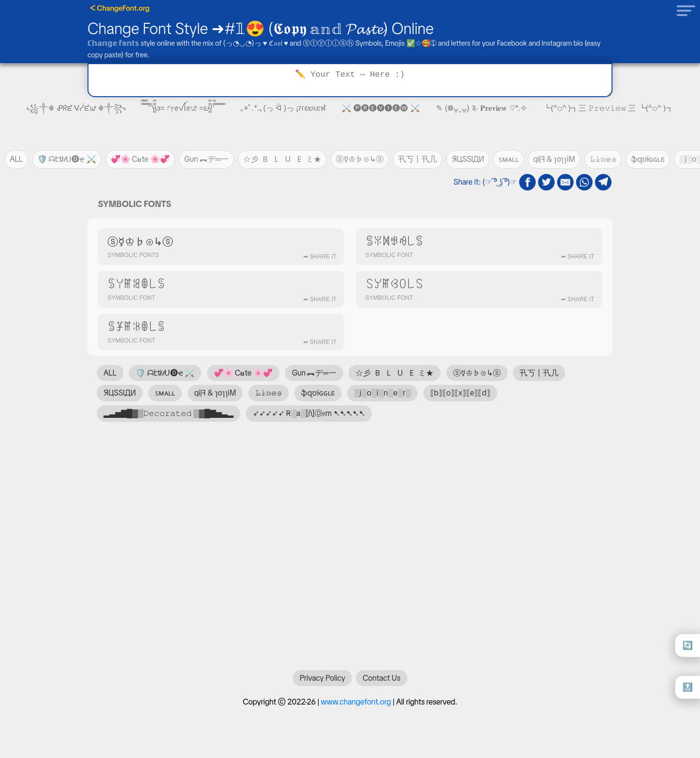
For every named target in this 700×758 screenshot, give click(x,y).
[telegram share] (603, 182)
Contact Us (381, 683)
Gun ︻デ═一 (206, 159)
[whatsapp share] (584, 182)
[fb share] (527, 182)
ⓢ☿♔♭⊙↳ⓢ (360, 159)
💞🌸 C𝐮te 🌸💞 (140, 159)
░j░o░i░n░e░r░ (382, 393)
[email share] (565, 182)
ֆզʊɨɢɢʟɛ (648, 159)
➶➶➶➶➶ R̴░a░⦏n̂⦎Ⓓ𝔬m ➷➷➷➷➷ (309, 413)
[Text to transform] (350, 80)
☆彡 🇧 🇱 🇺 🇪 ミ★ (282, 159)
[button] (683, 10)
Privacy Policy (322, 683)
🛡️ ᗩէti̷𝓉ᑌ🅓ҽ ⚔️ (67, 159)
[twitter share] (546, 182)
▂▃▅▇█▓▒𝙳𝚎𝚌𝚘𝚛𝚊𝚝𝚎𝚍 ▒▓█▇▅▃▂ (168, 413)
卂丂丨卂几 (418, 159)
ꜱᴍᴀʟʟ (509, 159)
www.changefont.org (356, 707)
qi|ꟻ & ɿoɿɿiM (554, 159)
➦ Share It (320, 257)
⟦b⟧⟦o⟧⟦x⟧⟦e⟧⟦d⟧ (460, 393)
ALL (16, 159)
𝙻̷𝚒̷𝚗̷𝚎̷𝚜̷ (603, 159)
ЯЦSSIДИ (468, 159)
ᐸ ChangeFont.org (120, 8)
